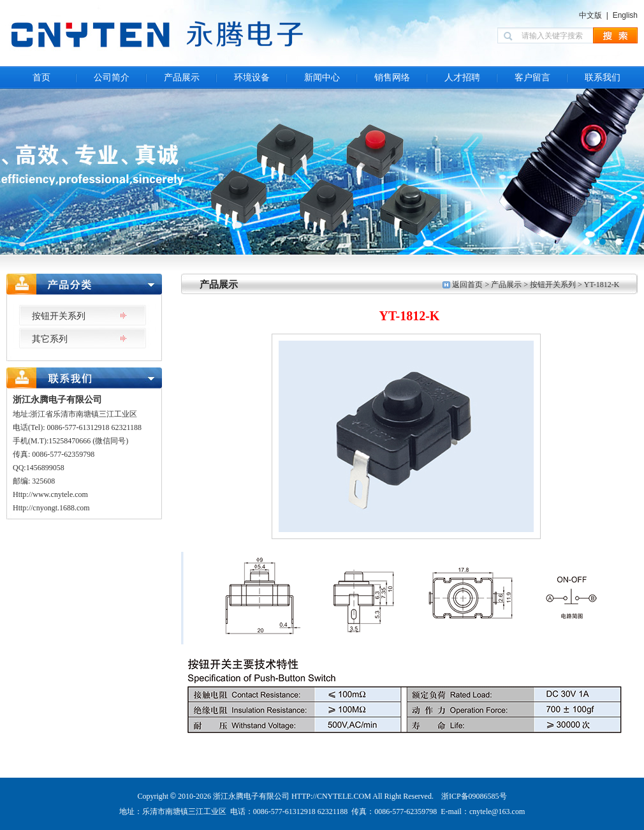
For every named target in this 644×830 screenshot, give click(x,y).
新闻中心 (322, 78)
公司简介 (112, 78)
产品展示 (182, 78)
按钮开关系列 (553, 285)
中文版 (590, 15)
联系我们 (603, 78)
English (625, 15)
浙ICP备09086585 (470, 796)
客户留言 (532, 78)
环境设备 (252, 78)
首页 (41, 78)
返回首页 (467, 285)
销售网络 (392, 78)
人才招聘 (462, 78)
